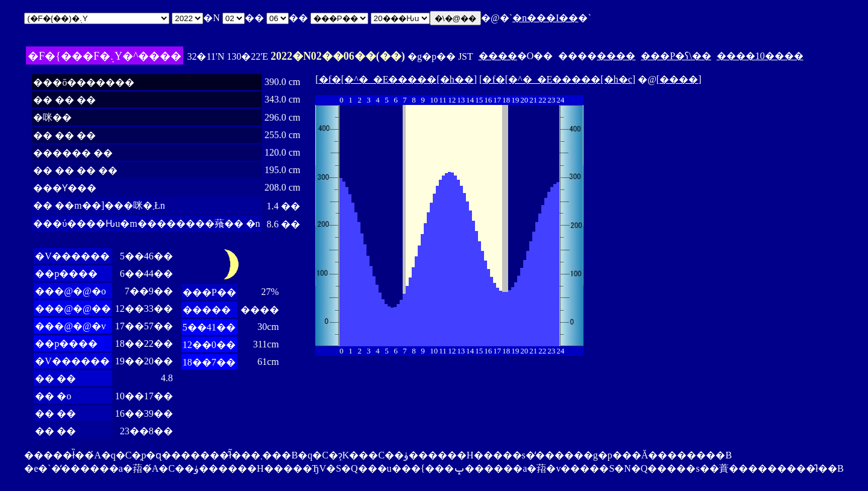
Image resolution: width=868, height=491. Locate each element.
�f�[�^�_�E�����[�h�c (557, 79)
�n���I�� (545, 18)
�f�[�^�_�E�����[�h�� (396, 79)
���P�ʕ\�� (676, 56)
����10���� (760, 56)
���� (498, 56)
